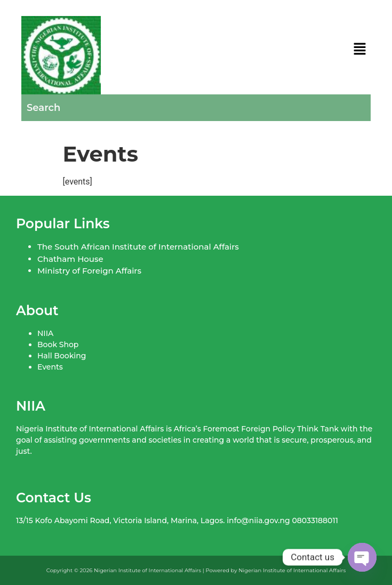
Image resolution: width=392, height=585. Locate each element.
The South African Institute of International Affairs (138, 247)
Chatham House (70, 259)
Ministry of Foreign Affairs (89, 271)
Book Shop (58, 344)
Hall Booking (62, 356)
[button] (360, 50)
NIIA (45, 333)
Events (50, 367)
